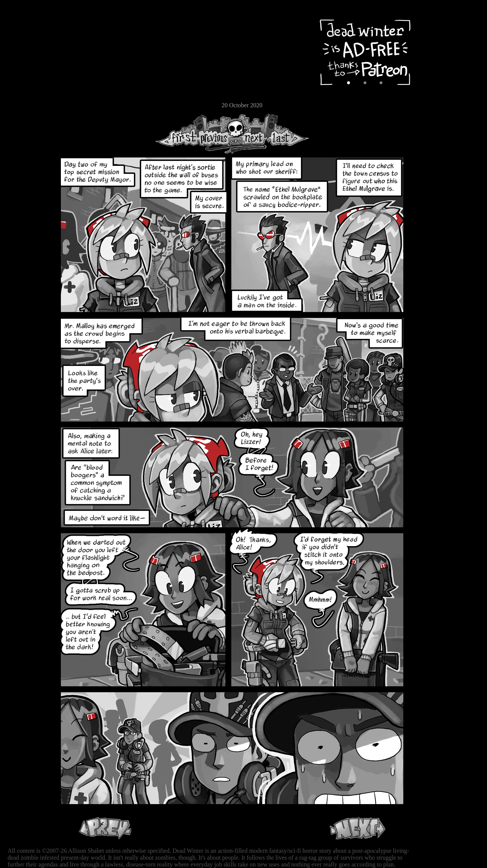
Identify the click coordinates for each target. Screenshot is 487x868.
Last (288, 134)
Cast (29, 68)
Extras (29, 80)
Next (251, 134)
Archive (29, 55)
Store (29, 92)
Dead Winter (57, 24)
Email (29, 104)
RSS (29, 118)
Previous (217, 134)
